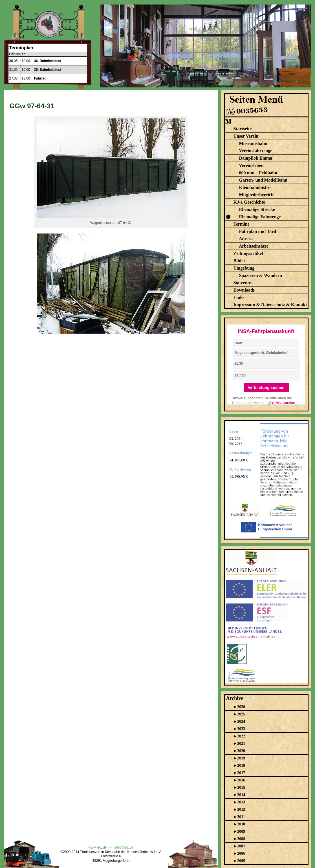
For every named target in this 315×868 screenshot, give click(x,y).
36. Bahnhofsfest (48, 61)
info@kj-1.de (124, 847)
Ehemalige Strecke (257, 209)
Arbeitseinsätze (254, 246)
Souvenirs (243, 283)
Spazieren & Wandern (261, 275)
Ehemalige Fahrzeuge (260, 217)
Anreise (246, 239)
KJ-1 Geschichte (249, 202)
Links (239, 297)
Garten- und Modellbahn (263, 180)
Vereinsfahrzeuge (255, 151)
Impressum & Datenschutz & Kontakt (270, 305)
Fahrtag (40, 78)
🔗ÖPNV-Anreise (281, 403)
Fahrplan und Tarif (258, 231)
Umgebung (244, 268)
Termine (242, 224)
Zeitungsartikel (248, 253)
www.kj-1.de (98, 847)
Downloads (244, 290)
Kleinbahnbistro (255, 187)
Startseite (243, 129)
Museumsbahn (253, 143)
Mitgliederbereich (256, 195)
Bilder (240, 261)
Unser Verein (246, 136)
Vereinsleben (251, 165)
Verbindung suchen (266, 387)
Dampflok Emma (256, 158)
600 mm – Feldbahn (258, 173)
